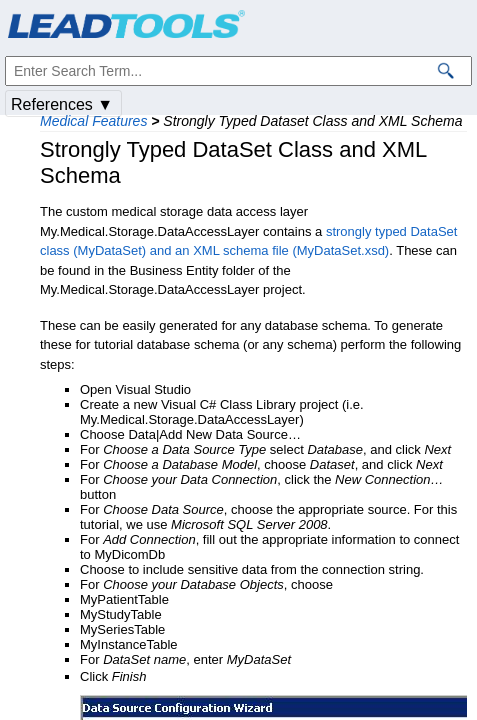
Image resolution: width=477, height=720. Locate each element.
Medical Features (93, 121)
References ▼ (62, 104)
